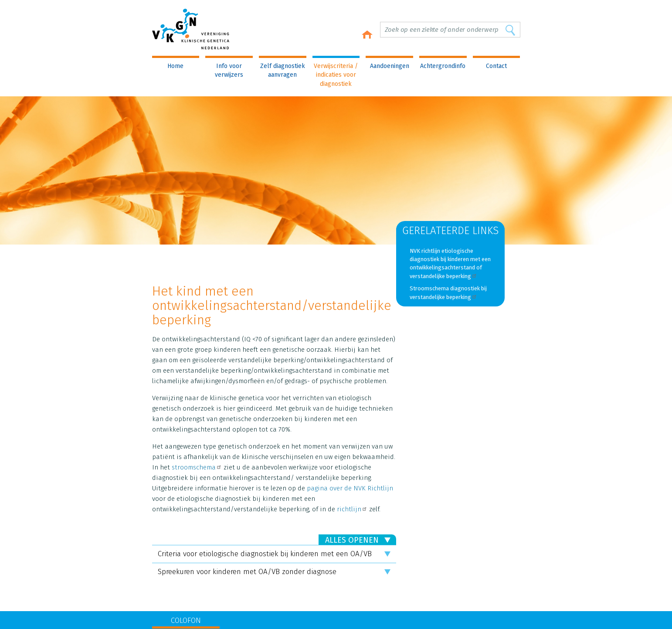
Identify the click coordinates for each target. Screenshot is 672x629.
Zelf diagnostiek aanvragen (283, 70)
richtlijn (352, 509)
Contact (496, 66)
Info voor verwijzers (229, 70)
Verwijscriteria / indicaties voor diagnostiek (336, 75)
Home (175, 66)
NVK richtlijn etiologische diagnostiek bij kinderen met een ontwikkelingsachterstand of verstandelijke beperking (450, 263)
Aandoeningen (390, 66)
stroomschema (197, 467)
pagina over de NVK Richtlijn (350, 488)
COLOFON (186, 620)
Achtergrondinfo (443, 66)
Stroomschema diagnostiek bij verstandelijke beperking (448, 293)
